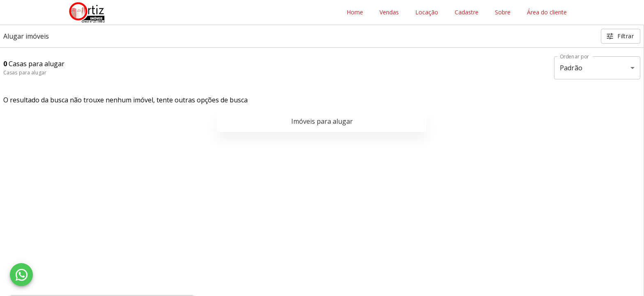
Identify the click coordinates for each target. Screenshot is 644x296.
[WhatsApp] (21, 275)
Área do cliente (547, 13)
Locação (427, 13)
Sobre (503, 13)
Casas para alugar (25, 73)
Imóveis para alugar (322, 121)
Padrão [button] (571, 68)
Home (355, 13)
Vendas (389, 13)
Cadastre (467, 13)
